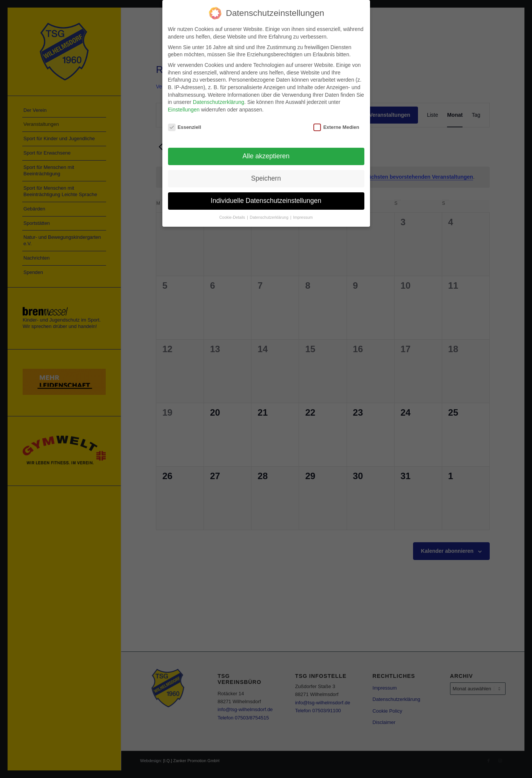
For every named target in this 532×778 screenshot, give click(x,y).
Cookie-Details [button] (233, 215)
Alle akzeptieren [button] (266, 154)
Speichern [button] (266, 176)
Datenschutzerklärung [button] (270, 215)
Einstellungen (184, 107)
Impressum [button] (303, 215)
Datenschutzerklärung (219, 100)
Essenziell (185, 125)
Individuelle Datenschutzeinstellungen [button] (266, 198)
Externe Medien (336, 125)
